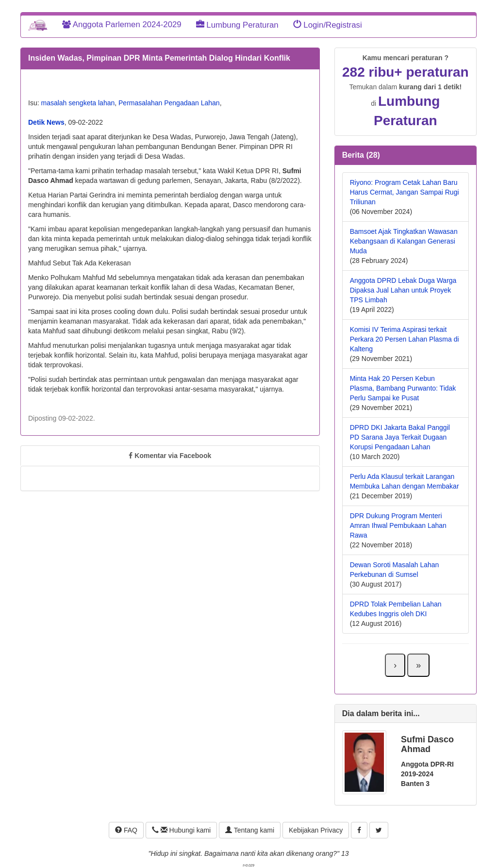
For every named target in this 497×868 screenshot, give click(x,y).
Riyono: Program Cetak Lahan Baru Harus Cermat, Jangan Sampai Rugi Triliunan (405, 192)
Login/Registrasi (328, 25)
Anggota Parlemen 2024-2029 (122, 25)
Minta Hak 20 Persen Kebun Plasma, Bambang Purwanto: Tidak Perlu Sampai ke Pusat (403, 388)
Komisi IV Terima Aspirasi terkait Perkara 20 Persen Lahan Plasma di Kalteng (405, 339)
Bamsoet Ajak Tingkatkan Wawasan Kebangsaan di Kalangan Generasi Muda (404, 241)
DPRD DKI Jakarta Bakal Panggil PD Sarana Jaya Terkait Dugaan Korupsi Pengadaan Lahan (400, 437)
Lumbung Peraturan (237, 25)
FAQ (126, 830)
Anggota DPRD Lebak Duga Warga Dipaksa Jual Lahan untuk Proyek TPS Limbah (403, 290)
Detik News (46, 122)
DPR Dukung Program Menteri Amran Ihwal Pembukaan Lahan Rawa (398, 525)
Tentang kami (250, 830)
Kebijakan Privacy (316, 830)
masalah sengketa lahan (78, 103)
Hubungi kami (181, 830)
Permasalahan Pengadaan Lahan (169, 103)
